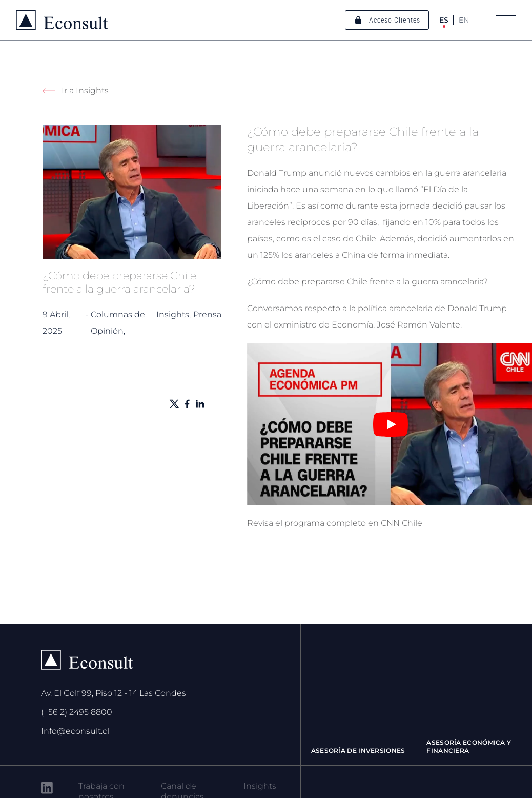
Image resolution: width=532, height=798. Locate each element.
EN (464, 20)
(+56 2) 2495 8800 (77, 712)
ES (444, 20)
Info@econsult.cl (75, 731)
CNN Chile (402, 523)
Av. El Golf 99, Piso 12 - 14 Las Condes (114, 693)
